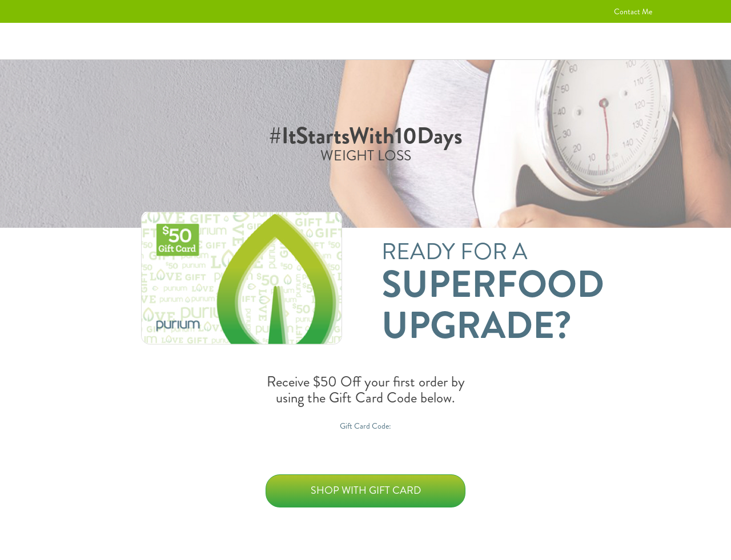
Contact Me (633, 11)
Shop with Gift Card (366, 490)
